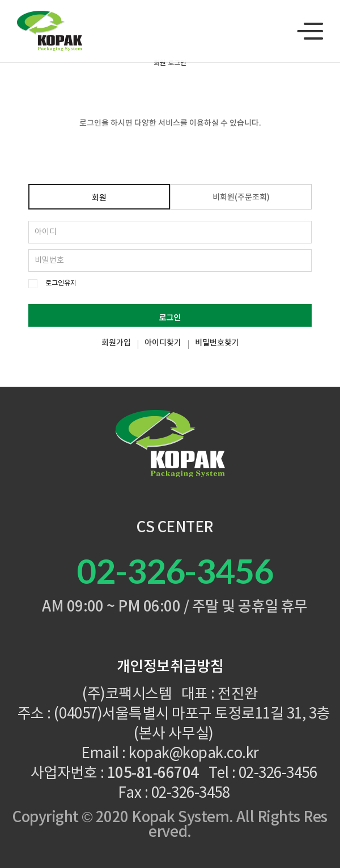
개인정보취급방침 (170, 667)
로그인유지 (61, 283)
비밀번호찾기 (217, 343)
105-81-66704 (153, 773)
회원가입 (116, 343)
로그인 (170, 317)
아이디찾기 (163, 343)
